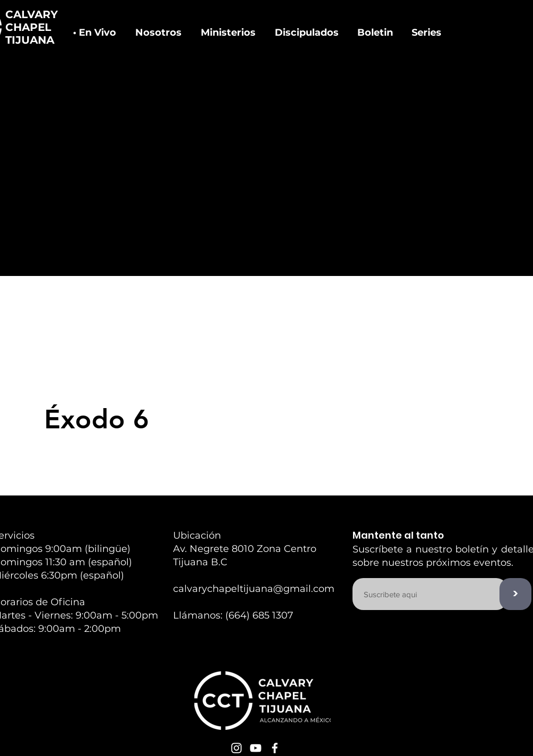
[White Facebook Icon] (275, 748)
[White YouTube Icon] (256, 748)
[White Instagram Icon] (236, 748)
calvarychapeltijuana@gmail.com (254, 589)
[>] (515, 594)
